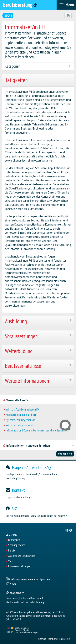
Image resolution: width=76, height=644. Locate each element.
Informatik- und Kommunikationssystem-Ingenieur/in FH (37, 430)
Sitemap (42, 639)
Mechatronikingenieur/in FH (21, 415)
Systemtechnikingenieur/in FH (22, 420)
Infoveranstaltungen (19, 566)
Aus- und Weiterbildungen (22, 556)
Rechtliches (53, 639)
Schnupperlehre (17, 545)
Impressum (65, 639)
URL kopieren (65, 454)
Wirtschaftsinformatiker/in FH (23, 409)
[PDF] (68, 16)
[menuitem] (69, 530)
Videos (12, 561)
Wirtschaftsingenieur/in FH (21, 425)
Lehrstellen (14, 540)
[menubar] (66, 5)
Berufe (12, 551)
